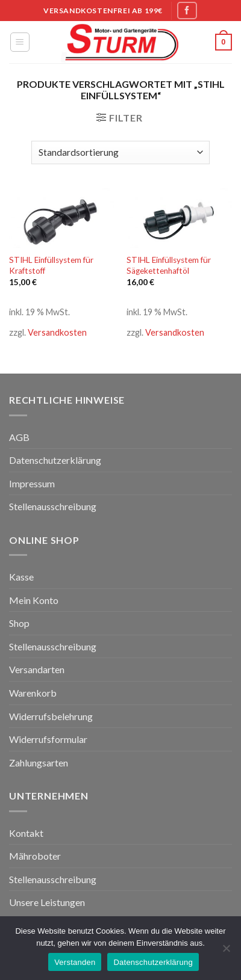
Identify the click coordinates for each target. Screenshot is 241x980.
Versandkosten (57, 332)
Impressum (32, 483)
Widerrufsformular (48, 739)
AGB (19, 437)
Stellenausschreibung (53, 506)
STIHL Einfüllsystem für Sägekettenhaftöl (169, 265)
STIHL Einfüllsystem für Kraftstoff (51, 265)
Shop (19, 623)
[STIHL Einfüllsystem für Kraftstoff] (62, 218)
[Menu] (20, 42)
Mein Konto (34, 600)
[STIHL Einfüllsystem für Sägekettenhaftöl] (179, 218)
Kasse (21, 577)
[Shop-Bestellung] (120, 153)
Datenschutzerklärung (55, 460)
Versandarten (37, 669)
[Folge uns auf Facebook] (187, 11)
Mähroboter (35, 856)
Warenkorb (33, 693)
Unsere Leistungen (47, 902)
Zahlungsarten (39, 763)
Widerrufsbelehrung (51, 716)
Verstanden (75, 962)
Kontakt (26, 833)
